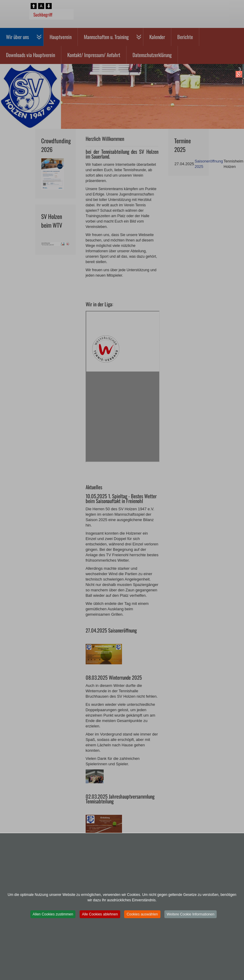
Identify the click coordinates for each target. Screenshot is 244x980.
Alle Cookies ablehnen (100, 914)
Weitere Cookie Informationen (191, 914)
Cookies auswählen (142, 914)
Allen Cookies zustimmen (53, 914)
